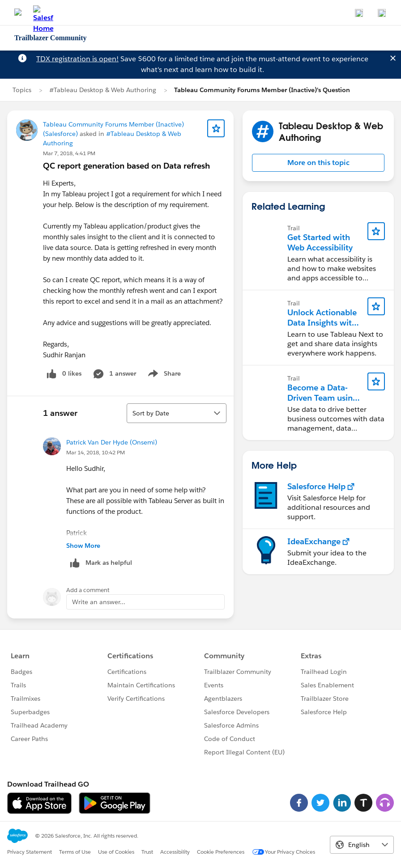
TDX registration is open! (77, 59)
